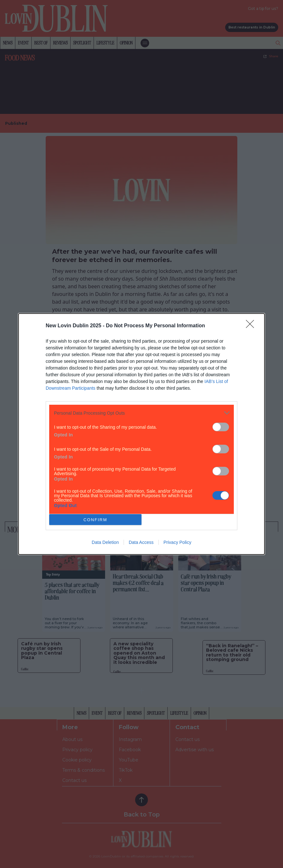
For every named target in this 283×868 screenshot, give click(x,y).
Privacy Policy (177, 542)
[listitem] (141, 413)
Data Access (141, 542)
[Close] (252, 326)
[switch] (221, 427)
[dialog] (141, 434)
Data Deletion (105, 542)
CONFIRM (95, 520)
